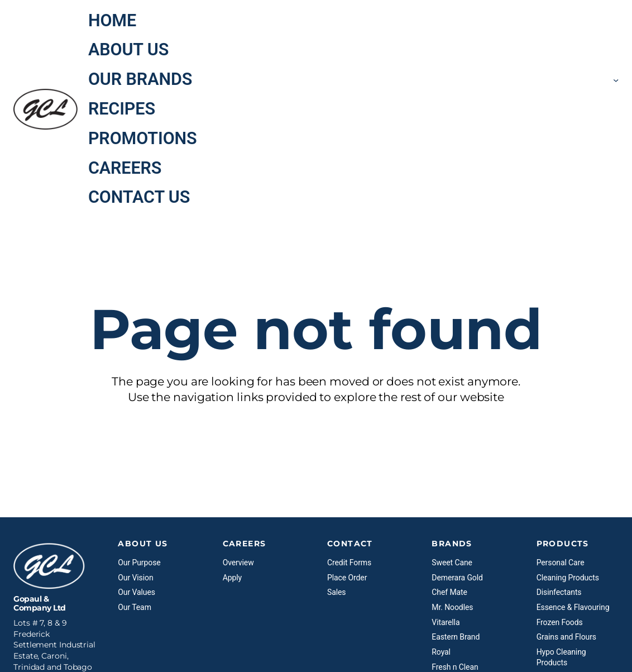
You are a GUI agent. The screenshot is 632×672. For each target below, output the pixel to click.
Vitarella (446, 622)
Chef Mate (449, 592)
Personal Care (561, 563)
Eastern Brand (456, 637)
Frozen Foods (560, 622)
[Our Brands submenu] (616, 79)
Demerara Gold (457, 578)
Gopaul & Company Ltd (40, 603)
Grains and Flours (566, 637)
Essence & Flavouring (573, 607)
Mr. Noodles (452, 607)
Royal (441, 652)
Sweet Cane (452, 563)
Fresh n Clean (455, 667)
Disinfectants (559, 592)
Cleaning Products (568, 578)
